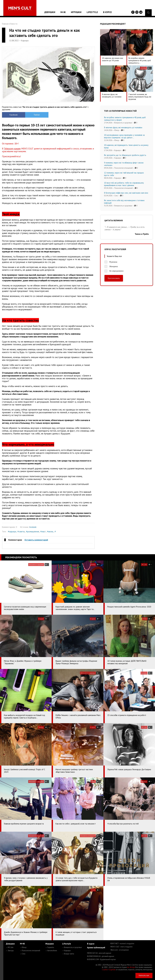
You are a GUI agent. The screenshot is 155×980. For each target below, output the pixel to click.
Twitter (37, 115)
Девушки (50, 12)
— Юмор (23, 947)
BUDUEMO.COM (101, 959)
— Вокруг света (68, 954)
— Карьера (66, 951)
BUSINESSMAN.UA (101, 956)
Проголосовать (114, 278)
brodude (33, 527)
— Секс (23, 954)
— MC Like (10, 947)
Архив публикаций (96, 947)
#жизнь (50, 532)
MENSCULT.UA (99, 953)
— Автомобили (51, 951)
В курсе (107, 12)
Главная (5, 24)
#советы (21, 532)
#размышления (33, 532)
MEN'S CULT (121, 947)
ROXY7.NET (122, 944)
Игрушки (76, 12)
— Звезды (10, 951)
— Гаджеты (50, 947)
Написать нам (144, 975)
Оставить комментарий (36, 540)
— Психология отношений (30, 951)
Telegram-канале (12, 149)
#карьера (12, 532)
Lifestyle (92, 12)
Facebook (14, 115)
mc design (131, 967)
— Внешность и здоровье (72, 947)
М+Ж (63, 12)
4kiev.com (120, 950)
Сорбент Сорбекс (109, 970)
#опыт (43, 532)
